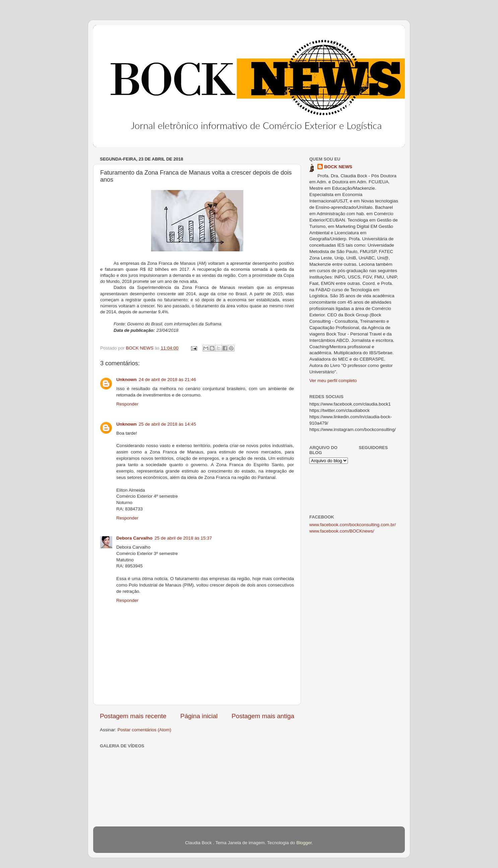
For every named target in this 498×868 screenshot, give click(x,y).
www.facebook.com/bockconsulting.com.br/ (353, 525)
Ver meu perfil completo (333, 381)
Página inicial (199, 716)
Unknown (127, 380)
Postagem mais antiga (263, 716)
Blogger (304, 843)
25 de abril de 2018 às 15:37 (183, 538)
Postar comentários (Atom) (145, 730)
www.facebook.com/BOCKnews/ (342, 531)
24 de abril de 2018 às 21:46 (167, 380)
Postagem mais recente (133, 716)
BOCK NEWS (338, 167)
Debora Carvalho (134, 538)
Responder (127, 404)
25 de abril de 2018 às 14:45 (167, 424)
